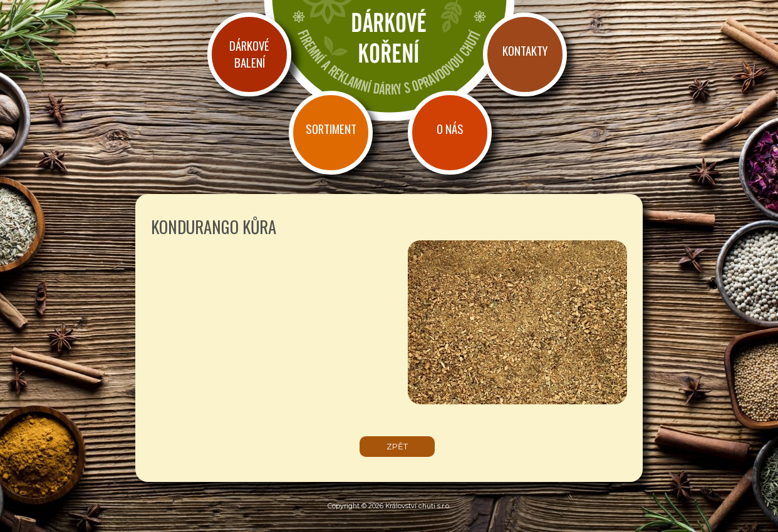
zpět (397, 447)
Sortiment (331, 129)
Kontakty (525, 50)
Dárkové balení (249, 54)
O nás (450, 129)
